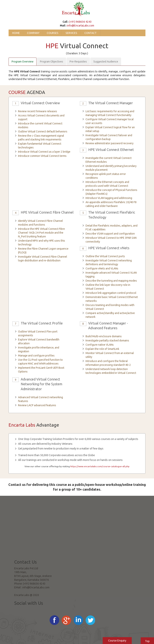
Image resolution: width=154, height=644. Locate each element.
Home (16, 33)
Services (71, 33)
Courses (53, 33)
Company (33, 33)
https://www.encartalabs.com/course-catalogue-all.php (100, 466)
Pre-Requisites (78, 62)
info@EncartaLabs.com (81, 26)
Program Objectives (52, 62)
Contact (90, 33)
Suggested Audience (106, 62)
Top (147, 641)
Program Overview (23, 62)
